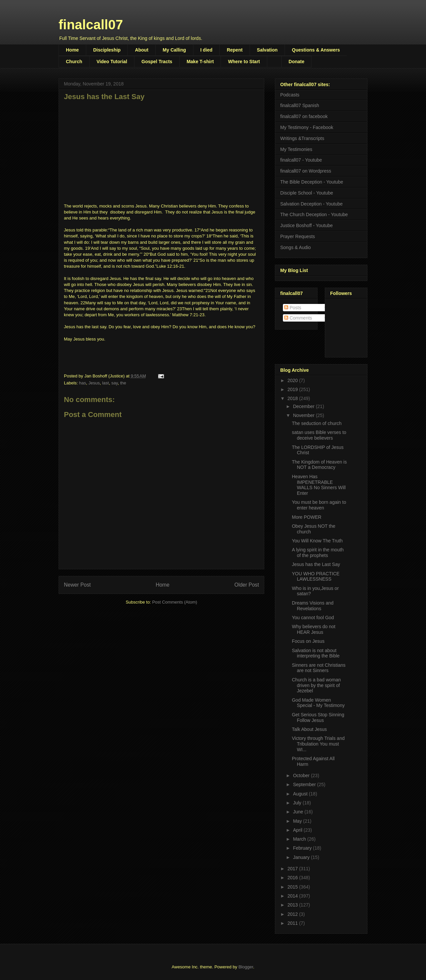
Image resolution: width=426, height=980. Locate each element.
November (304, 415)
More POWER (307, 517)
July (298, 803)
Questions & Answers (316, 50)
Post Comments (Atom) (175, 602)
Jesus (94, 383)
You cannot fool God (313, 618)
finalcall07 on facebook (304, 116)
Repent (234, 50)
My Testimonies (296, 149)
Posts (293, 308)
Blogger (246, 967)
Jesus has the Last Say (316, 564)
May (298, 821)
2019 (293, 389)
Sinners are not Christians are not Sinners (319, 668)
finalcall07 (91, 25)
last (106, 383)
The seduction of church (317, 423)
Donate (296, 62)
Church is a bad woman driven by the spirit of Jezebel (316, 685)
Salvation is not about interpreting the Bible (316, 653)
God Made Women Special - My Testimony (318, 703)
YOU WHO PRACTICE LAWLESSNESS (316, 576)
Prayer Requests (298, 236)
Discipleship (107, 50)
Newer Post (77, 585)
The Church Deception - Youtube (314, 214)
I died (207, 50)
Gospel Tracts (157, 62)
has (83, 383)
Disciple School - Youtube (307, 193)
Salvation (267, 50)
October (302, 775)
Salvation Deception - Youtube (312, 204)
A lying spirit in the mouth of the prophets (318, 553)
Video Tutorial (112, 62)
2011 (293, 923)
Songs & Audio (296, 247)
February (303, 848)
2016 (293, 878)
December (304, 406)
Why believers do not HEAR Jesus (314, 629)
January (302, 857)
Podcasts (290, 95)
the (123, 383)
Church (74, 62)
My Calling (174, 50)
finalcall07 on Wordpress (306, 171)
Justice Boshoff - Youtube (307, 225)
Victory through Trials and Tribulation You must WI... (318, 744)
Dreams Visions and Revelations (313, 606)
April (298, 830)
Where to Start (244, 62)
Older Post (247, 585)
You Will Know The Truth (317, 541)
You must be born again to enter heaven (319, 505)
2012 (293, 914)
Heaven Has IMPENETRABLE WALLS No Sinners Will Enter (319, 485)
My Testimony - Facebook (307, 127)
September (305, 784)
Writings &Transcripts (302, 138)
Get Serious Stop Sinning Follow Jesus (318, 717)
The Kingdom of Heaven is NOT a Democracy (319, 465)
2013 (293, 905)
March (300, 839)
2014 (293, 896)
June (299, 812)
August (301, 794)
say (114, 383)
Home (72, 50)
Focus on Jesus (308, 641)
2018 (293, 398)
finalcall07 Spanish (300, 105)
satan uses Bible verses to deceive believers (319, 435)
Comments (298, 318)
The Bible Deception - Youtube (312, 182)
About (141, 50)
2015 (293, 887)
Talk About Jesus (309, 729)
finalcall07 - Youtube (301, 160)
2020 (293, 380)
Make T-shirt (200, 62)
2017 (293, 869)
